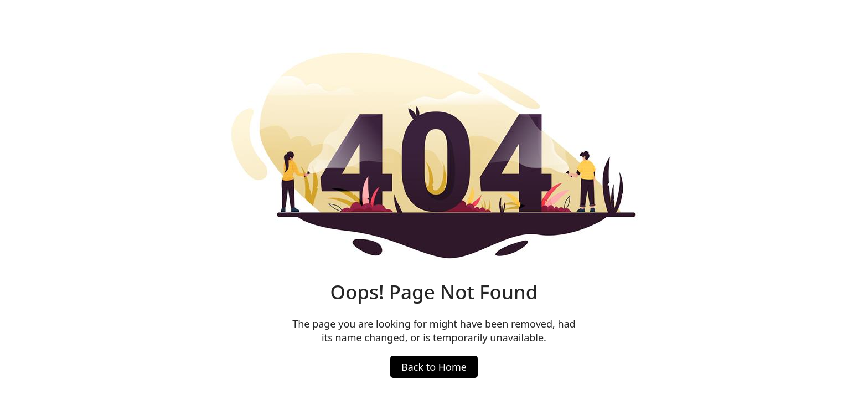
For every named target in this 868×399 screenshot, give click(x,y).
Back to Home (434, 367)
